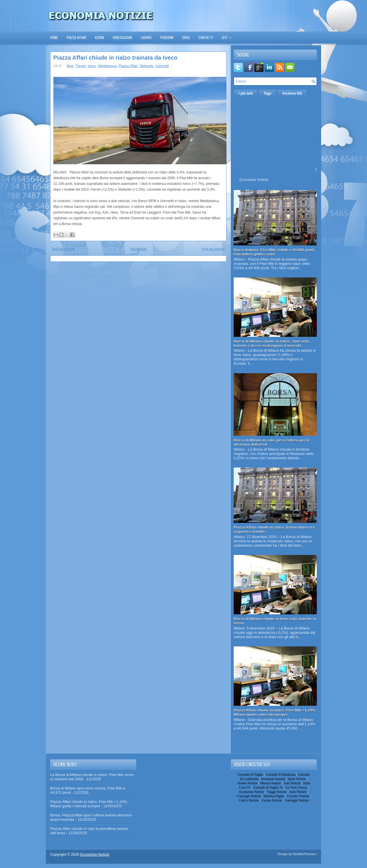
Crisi (186, 37)
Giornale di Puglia (250, 775)
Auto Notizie (298, 792)
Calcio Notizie (249, 800)
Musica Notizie (271, 783)
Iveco (92, 66)
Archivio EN (292, 93)
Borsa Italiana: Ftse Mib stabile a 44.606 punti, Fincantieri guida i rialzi (274, 252)
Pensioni (167, 37)
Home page (138, 249)
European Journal (273, 779)
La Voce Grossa (296, 787)
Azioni (99, 37)
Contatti (206, 37)
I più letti (246, 93)
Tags (267, 93)
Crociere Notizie (298, 796)
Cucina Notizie (272, 800)
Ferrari (81, 66)
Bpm (70, 66)
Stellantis (147, 66)
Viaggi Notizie (277, 792)
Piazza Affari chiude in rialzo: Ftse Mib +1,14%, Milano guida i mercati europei (275, 712)
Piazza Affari (76, 37)
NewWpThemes (304, 854)
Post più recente (63, 249)
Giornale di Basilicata (281, 775)
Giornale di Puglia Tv (268, 787)
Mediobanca (107, 66)
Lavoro (146, 37)
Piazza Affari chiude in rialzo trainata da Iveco (115, 58)
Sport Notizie (297, 779)
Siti (228, 36)
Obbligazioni (122, 37)
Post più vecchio (213, 249)
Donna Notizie (247, 783)
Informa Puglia (274, 796)
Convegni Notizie (249, 796)
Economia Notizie (254, 180)
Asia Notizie (292, 783)
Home (54, 37)
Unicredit (162, 66)
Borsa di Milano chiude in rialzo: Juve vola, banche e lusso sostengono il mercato (272, 343)
